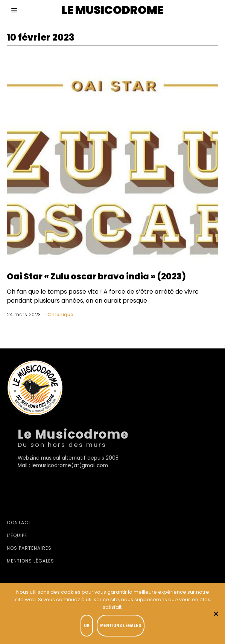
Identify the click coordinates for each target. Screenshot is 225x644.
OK (87, 626)
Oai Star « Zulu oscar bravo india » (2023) (96, 276)
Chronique (61, 314)
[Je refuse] (216, 614)
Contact (19, 523)
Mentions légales (30, 561)
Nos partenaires (29, 548)
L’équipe (17, 535)
